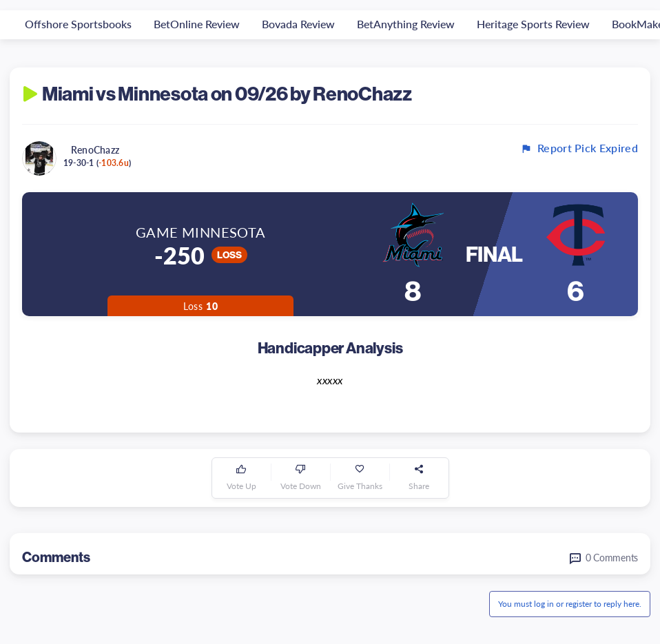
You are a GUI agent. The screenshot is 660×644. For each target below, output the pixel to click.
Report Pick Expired (579, 148)
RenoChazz (95, 149)
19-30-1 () (97, 163)
